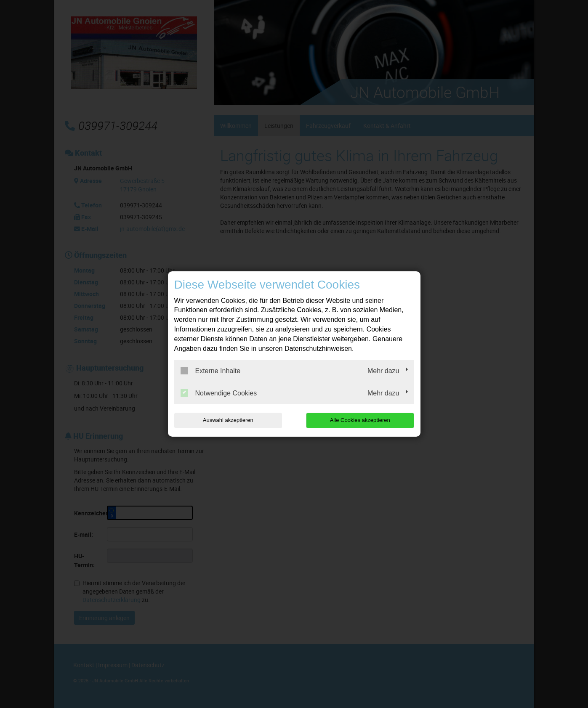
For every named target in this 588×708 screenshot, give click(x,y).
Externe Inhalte (211, 371)
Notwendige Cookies (219, 393)
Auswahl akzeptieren (228, 420)
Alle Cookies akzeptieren (360, 420)
